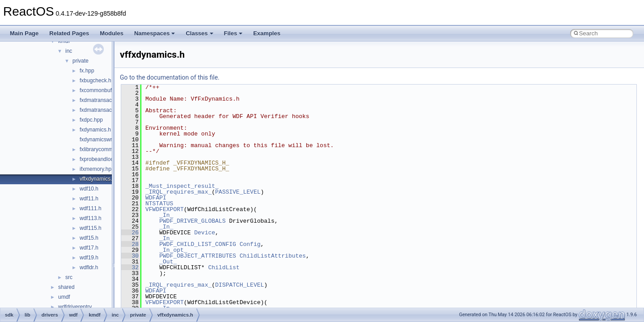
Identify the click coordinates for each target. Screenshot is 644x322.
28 (130, 244)
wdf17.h (89, 248)
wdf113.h (91, 218)
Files (233, 33)
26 (130, 233)
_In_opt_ (173, 250)
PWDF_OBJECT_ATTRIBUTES (198, 256)
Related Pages (69, 33)
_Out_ (168, 262)
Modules (112, 33)
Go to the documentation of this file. (170, 77)
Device (205, 233)
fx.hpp (87, 71)
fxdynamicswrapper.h (105, 140)
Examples (267, 33)
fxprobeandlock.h (100, 159)
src (69, 277)
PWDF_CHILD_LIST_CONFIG (198, 244)
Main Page (24, 33)
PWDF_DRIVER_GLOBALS (192, 221)
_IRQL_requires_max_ (178, 192)
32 (130, 267)
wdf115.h (91, 228)
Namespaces (155, 33)
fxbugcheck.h (95, 80)
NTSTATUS (159, 203)
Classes (199, 33)
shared (66, 287)
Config (250, 244)
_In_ (166, 215)
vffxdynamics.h (97, 179)
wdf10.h (89, 189)
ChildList (224, 267)
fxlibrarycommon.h (102, 149)
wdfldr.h (89, 267)
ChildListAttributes (273, 256)
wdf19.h (89, 258)
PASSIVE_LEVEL (238, 192)
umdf (64, 297)
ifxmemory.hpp (97, 169)
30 (130, 256)
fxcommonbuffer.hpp (104, 90)
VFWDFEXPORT (165, 209)
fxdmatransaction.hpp (105, 100)
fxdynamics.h (95, 130)
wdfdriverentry (75, 307)
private (80, 61)
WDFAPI (156, 198)
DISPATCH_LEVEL (239, 285)
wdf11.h (89, 199)
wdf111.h (91, 208)
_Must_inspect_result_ (182, 186)
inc (69, 51)
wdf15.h (89, 238)
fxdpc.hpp (91, 120)
